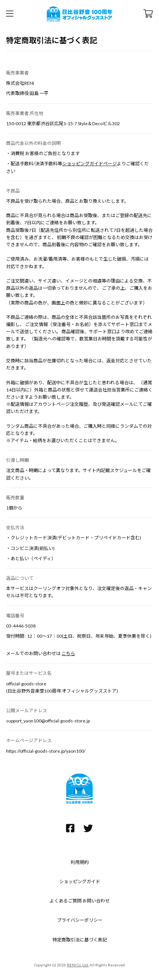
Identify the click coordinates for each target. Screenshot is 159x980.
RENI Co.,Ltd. (78, 965)
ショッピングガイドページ (90, 164)
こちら (68, 653)
